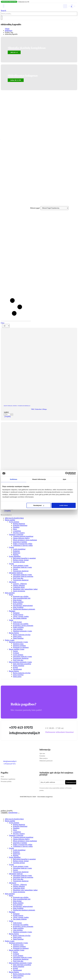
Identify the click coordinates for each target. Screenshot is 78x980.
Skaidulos (16, 527)
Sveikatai (16, 653)
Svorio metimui (14, 522)
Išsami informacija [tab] (39, 479)
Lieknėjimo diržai (19, 587)
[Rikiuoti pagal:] (54, 208)
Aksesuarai (13, 582)
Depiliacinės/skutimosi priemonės (24, 609)
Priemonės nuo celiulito (21, 596)
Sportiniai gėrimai (19, 562)
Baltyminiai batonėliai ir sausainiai (24, 558)
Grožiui (11, 547)
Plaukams (12, 611)
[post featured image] (39, 402)
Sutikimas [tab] (14, 479)
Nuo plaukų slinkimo (20, 618)
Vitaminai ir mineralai (24, 406)
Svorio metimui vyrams (21, 565)
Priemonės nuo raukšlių (21, 624)
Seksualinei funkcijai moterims (23, 576)
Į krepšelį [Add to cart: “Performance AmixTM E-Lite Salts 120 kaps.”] (8, 511)
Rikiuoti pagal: (35, 208)
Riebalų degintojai (19, 524)
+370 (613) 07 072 (9, 764)
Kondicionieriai (18, 615)
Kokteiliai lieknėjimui (20, 525)
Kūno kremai (17, 600)
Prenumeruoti (71, 782)
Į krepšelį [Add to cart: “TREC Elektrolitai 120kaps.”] (8, 416)
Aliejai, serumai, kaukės (21, 616)
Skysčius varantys (19, 533)
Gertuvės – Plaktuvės (20, 584)
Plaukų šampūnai (19, 666)
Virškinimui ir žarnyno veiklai (23, 545)
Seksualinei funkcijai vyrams (22, 567)
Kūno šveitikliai (18, 607)
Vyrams (11, 564)
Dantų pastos (17, 636)
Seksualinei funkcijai (16, 573)
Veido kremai (17, 622)
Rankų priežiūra (18, 602)
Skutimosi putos (18, 644)
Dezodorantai (17, 669)
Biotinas (16, 555)
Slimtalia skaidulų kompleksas (27, 48)
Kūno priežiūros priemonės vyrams (20, 662)
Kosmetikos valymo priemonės (23, 626)
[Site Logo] (17, 6)
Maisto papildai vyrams (17, 649)
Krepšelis (4, 813)
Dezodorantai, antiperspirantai (23, 606)
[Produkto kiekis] (8, 415)
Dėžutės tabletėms (19, 585)
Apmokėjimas (13, 813)
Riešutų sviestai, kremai (21, 560)
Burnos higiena (14, 633)
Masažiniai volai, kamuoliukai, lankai (25, 589)
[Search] (2, 18)
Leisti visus (64, 505)
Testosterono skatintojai (21, 571)
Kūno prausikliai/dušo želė (22, 598)
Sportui (15, 406)
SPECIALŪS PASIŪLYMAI (14, 518)
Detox (15, 529)
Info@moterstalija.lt (10, 761)
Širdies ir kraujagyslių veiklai (23, 544)
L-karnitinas (17, 531)
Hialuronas (17, 553)
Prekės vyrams (10, 640)
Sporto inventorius (19, 591)
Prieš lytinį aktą (18, 578)
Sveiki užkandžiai (15, 556)
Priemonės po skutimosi (21, 647)
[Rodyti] (6, 326)
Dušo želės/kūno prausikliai (22, 664)
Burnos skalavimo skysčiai (22, 635)
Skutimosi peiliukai (19, 646)
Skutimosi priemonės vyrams (22, 631)
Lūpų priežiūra (18, 629)
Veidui (11, 620)
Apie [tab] (64, 479)
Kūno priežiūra (10, 593)
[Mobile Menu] (4, 6)
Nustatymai (39, 505)
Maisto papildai (8, 406)
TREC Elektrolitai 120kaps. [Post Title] (39, 409)
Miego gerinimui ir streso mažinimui (25, 540)
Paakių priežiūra (18, 627)
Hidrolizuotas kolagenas (23, 76)
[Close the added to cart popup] (19, 813)
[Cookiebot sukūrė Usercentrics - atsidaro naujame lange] (67, 473)
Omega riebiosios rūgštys (21, 538)
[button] (3, 11)
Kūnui (11, 595)
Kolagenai (16, 551)
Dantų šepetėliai (18, 638)
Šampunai (16, 613)
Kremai (15, 667)
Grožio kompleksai (19, 549)
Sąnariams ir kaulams (20, 542)
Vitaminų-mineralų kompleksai (23, 536)
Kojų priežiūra (18, 604)
